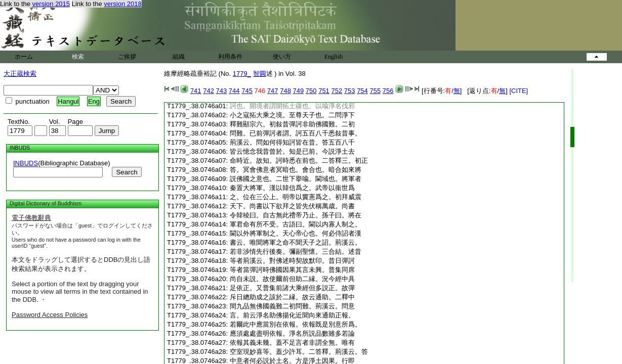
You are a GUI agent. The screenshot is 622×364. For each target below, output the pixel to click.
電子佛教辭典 (31, 218)
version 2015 (51, 4)
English (334, 57)
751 (324, 91)
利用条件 (230, 57)
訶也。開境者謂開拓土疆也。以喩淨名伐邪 (292, 106)
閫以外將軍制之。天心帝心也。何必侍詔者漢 (296, 233)
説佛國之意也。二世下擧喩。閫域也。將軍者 (296, 179)
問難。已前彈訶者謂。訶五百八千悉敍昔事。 (296, 133)
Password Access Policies (50, 315)
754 (362, 91)
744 (234, 91)
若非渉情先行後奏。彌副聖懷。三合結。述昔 (296, 252)
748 (285, 91)
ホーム (24, 57)
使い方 (282, 57)
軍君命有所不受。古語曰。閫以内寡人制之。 (296, 224)
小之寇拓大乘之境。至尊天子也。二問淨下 (292, 115)
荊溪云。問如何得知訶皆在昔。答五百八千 (292, 142)
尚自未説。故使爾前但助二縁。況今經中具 (292, 279)
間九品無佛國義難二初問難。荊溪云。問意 (292, 306)
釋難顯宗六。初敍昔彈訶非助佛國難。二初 (292, 124)
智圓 (260, 74)
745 (247, 91)
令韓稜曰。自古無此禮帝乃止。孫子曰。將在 (296, 215)
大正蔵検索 (20, 74)
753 (350, 91)
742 (209, 91)
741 (196, 91)
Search (127, 172)
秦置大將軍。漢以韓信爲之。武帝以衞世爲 (292, 188)
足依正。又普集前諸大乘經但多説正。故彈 (292, 288)
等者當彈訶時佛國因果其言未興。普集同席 (292, 270)
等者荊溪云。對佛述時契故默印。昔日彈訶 (292, 261)
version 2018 (122, 4)
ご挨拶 (127, 57)
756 (388, 91)
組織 (179, 57)
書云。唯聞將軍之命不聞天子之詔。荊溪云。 (296, 242)
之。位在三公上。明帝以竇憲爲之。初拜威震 (296, 197)
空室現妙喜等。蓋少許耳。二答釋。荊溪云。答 (299, 352)
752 (337, 91)
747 (273, 91)
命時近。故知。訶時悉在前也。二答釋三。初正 (299, 161)
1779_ (242, 74)
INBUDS (26, 163)
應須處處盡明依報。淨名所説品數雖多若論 (292, 333)
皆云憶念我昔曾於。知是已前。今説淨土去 (292, 151)
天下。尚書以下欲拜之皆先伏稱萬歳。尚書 (292, 206)
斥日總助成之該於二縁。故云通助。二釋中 (292, 297)
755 (375, 91)
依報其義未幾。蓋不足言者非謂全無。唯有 (292, 343)
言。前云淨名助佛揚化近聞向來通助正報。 (292, 315)
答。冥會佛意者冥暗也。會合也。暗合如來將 (296, 170)
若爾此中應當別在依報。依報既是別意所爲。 (296, 324)
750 (311, 91)
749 (299, 91)
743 (222, 91)
